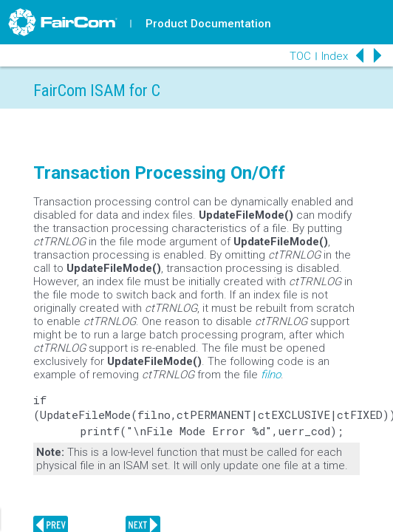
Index (335, 56)
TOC (300, 56)
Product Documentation (208, 24)
